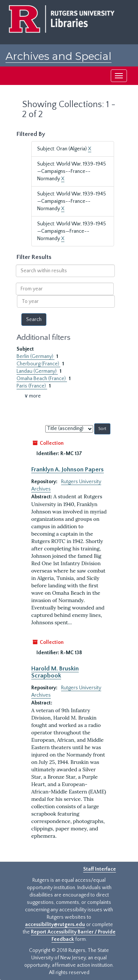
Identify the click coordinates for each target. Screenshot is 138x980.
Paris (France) (32, 386)
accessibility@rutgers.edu (55, 925)
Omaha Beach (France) (42, 379)
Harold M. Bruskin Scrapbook (55, 672)
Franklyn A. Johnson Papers (68, 469)
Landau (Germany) (37, 371)
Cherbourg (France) (38, 364)
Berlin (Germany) (36, 356)
